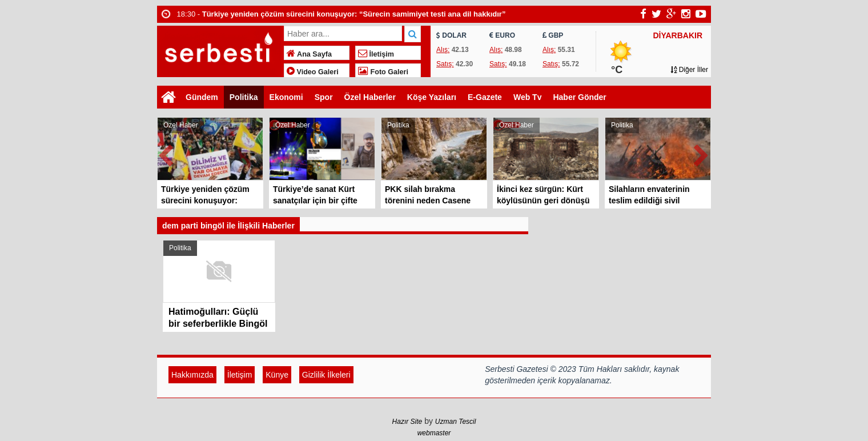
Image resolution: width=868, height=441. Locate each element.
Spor (324, 97)
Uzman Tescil (456, 422)
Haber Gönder (579, 97)
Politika (244, 97)
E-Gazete (485, 97)
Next (702, 153)
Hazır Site (407, 422)
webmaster (434, 433)
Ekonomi (286, 97)
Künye (277, 375)
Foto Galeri (383, 72)
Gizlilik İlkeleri (326, 375)
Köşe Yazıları (432, 97)
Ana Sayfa (309, 54)
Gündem (202, 97)
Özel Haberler (370, 97)
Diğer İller (689, 70)
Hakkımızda (192, 375)
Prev (166, 153)
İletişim (376, 54)
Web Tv (528, 97)
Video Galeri (313, 72)
